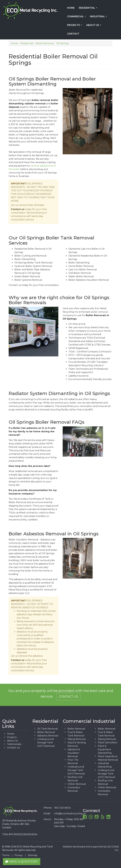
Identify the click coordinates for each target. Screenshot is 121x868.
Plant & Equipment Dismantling (105, 749)
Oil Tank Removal (48, 729)
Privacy (19, 855)
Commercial (77, 17)
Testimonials (14, 744)
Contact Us (68, 697)
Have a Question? (22, 862)
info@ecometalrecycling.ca (70, 814)
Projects (75, 26)
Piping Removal (77, 739)
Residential (89, 9)
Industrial (99, 17)
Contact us (18, 209)
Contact (73, 34)
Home (71, 8)
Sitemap (33, 855)
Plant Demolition (108, 743)
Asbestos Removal (48, 736)
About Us (94, 26)
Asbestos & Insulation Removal (74, 753)
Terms (6, 855)
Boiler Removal (46, 732)
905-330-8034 (62, 808)
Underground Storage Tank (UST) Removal (46, 743)
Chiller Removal (77, 784)
